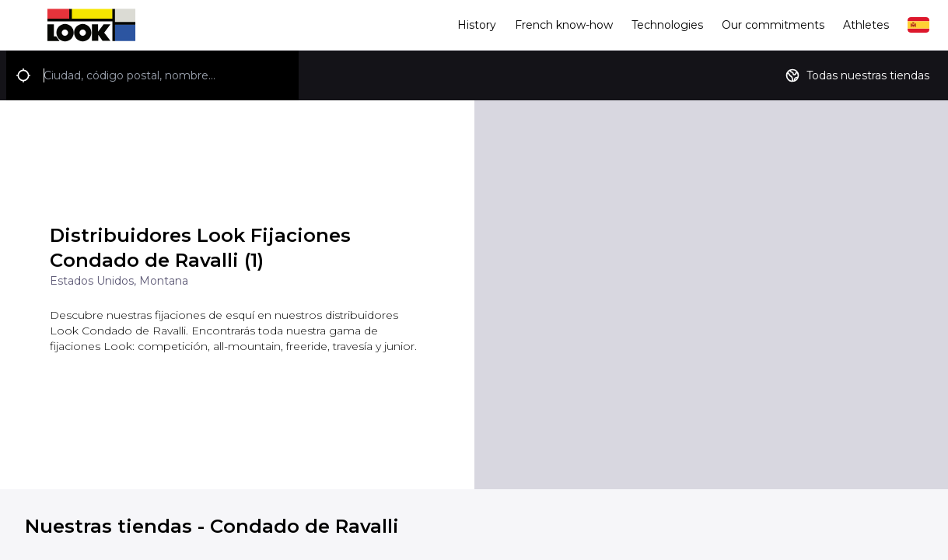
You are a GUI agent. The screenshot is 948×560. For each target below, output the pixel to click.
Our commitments (773, 25)
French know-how (564, 25)
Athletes (866, 25)
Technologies (667, 25)
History (477, 25)
